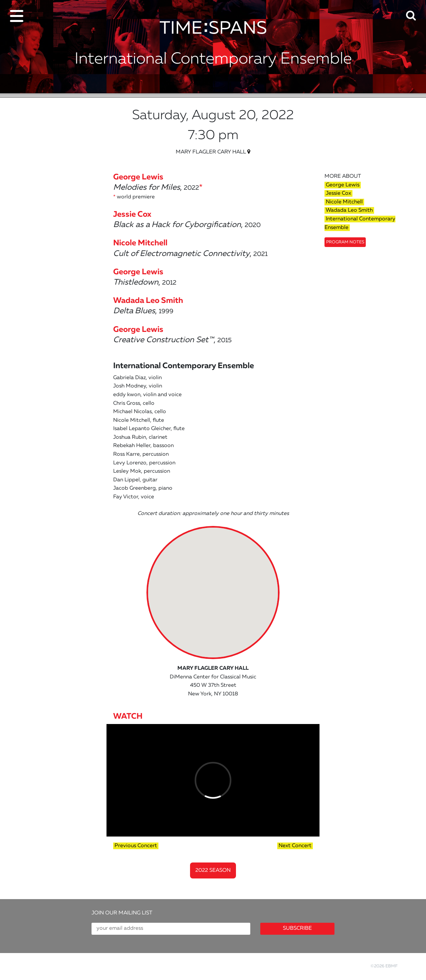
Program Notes (345, 242)
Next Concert (295, 846)
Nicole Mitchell (344, 202)
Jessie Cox (338, 193)
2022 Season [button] (213, 870)
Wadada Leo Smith (349, 210)
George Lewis (343, 185)
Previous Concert (136, 846)
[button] (416, 11)
